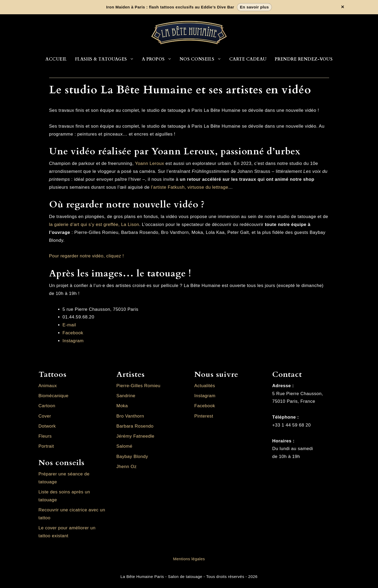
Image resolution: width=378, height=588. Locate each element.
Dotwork (47, 426)
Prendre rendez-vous (304, 59)
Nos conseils (202, 59)
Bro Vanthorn (130, 416)
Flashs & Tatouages (106, 59)
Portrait (46, 446)
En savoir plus (254, 7)
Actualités (205, 386)
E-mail (69, 325)
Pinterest (204, 416)
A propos (159, 59)
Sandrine (126, 396)
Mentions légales (189, 559)
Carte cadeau (248, 59)
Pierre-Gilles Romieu (139, 386)
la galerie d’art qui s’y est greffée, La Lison (94, 224)
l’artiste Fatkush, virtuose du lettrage (190, 187)
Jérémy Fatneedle (136, 436)
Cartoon (47, 406)
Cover (45, 416)
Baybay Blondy (132, 457)
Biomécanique (54, 396)
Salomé (125, 446)
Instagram (73, 341)
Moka (122, 406)
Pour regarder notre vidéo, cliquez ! (87, 256)
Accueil (56, 59)
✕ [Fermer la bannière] (343, 7)
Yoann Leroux (150, 163)
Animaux (48, 386)
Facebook (73, 333)
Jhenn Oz (127, 467)
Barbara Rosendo (135, 426)
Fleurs (45, 436)
